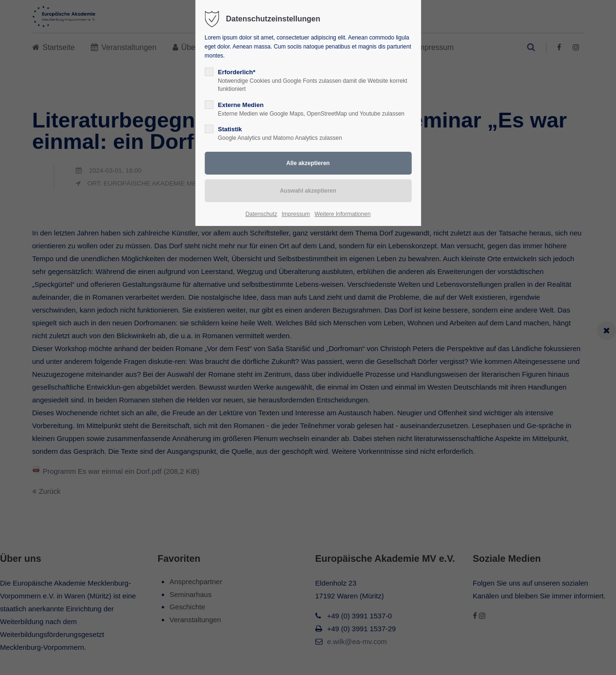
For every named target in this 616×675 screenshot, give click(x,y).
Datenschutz (261, 214)
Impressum (296, 214)
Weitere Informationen (342, 214)
